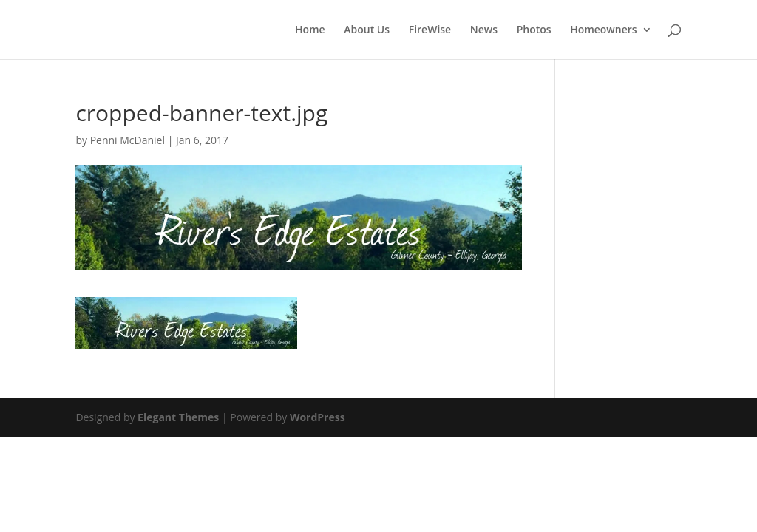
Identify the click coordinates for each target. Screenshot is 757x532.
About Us (367, 30)
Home (310, 30)
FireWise (430, 30)
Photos (534, 30)
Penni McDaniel (128, 140)
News (484, 30)
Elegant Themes (178, 417)
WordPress (318, 417)
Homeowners (603, 30)
